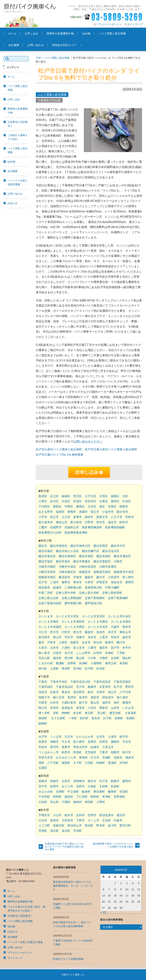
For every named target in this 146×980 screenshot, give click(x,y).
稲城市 (60, 512)
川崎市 (118, 561)
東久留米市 (46, 522)
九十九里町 (58, 718)
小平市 (43, 517)
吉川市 (69, 653)
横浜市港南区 (67, 556)
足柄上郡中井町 (66, 593)
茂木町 (54, 831)
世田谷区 (91, 501)
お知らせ (12, 203)
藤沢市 (101, 577)
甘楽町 (124, 792)
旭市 (117, 703)
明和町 (57, 797)
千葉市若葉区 (122, 682)
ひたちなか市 (85, 737)
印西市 (43, 703)
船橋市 (92, 687)
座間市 (130, 582)
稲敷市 (115, 752)
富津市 (83, 697)
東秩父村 (111, 663)
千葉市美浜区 (65, 687)
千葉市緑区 (46, 687)
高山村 (54, 802)
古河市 (101, 737)
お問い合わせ (36, 45)
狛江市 (54, 517)
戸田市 (51, 642)
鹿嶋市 (115, 742)
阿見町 (78, 752)
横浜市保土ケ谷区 (67, 551)
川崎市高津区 (88, 567)
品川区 (54, 501)
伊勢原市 (102, 582)
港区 (102, 506)
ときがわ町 (46, 663)
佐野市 (92, 815)
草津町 (106, 797)
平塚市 (78, 577)
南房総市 (67, 708)
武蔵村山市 (72, 527)
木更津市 (105, 687)
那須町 (89, 825)
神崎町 (66, 713)
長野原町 (119, 797)
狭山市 (57, 637)
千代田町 (44, 797)
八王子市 (117, 517)
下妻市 (104, 752)
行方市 (95, 758)
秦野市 (66, 582)
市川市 (80, 687)
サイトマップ (135, 24)
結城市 (95, 747)
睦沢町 (84, 718)
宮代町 (78, 669)
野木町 (101, 825)
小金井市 (108, 512)
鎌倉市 (89, 577)
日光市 (43, 820)
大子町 (78, 763)
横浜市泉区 (63, 561)
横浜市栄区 (46, 561)
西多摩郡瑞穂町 (115, 527)
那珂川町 (125, 825)
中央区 (127, 501)
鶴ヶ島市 (44, 653)
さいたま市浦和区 (73, 622)
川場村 (66, 802)
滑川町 (69, 658)
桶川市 (121, 642)
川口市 (43, 632)
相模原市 (85, 572)
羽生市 (69, 637)
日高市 (57, 653)
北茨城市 (91, 752)
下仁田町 (82, 797)
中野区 (69, 506)
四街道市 (108, 697)
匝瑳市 (54, 708)
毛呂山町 (44, 658)
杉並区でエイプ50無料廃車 (68, 959)
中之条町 (73, 792)
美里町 (124, 663)
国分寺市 (122, 512)
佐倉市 (54, 692)
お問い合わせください (88, 441)
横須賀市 (65, 577)
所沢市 (54, 632)
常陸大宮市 (46, 758)
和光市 (98, 642)
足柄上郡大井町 (89, 593)
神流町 (89, 802)
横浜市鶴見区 (59, 546)
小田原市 (114, 577)
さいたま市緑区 (121, 622)
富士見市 (79, 648)
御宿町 (43, 718)
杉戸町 (89, 669)
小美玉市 (108, 747)
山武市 (115, 708)
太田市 (66, 781)
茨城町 (106, 758)
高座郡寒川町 (93, 588)
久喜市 (43, 648)
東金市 (66, 692)
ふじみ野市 (83, 653)
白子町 (107, 718)
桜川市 (127, 752)
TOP (38, 58)
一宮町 (73, 718)
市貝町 (78, 831)
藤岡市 (127, 781)
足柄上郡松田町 (112, 593)
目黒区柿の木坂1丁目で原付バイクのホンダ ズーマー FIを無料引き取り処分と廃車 (64, 847)
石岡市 (104, 742)
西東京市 (102, 517)
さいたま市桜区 (49, 622)
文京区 (92, 506)
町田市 (124, 522)
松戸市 (118, 687)
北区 (125, 496)
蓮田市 (104, 648)
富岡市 (54, 786)
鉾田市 (66, 752)
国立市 (95, 512)
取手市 (124, 737)
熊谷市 (127, 627)
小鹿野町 (96, 663)
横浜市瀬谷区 (122, 556)
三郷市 (92, 648)
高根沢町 (59, 825)
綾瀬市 (57, 588)
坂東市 (66, 747)
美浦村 (112, 763)
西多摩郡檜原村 (92, 527)
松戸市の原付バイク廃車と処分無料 (59, 449)
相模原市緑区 (102, 572)
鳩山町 (127, 658)
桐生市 (92, 781)
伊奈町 (109, 653)
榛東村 (112, 792)
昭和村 (95, 797)
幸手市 (127, 648)
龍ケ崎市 (79, 742)
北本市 (54, 648)
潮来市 (130, 758)
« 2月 (103, 912)
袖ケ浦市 (122, 697)
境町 (41, 763)
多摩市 (78, 517)
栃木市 (69, 815)
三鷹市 (43, 527)
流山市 (112, 692)
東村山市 (62, 522)
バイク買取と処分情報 (112, 33)
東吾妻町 (99, 792)
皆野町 (72, 663)
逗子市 (43, 582)
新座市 (109, 642)
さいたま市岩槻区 (50, 627)
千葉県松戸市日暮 (49, 100)
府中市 (101, 522)
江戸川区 (91, 496)
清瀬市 (83, 512)
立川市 (66, 517)
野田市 (130, 687)
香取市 (104, 708)
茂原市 (43, 692)
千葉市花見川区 (80, 682)
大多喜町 (131, 713)
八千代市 (125, 692)
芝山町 (102, 713)
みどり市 (67, 786)
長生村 (96, 718)
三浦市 (54, 582)
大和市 (89, 582)
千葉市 (43, 682)
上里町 (54, 669)
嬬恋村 (69, 797)
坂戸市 (115, 648)
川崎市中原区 (67, 567)
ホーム (12, 33)
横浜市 (43, 546)
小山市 (57, 815)
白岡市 (98, 653)
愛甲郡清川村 (93, 603)
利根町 (101, 763)
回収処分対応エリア (64, 45)
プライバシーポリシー (109, 24)
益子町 (112, 825)
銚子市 (83, 703)
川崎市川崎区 (47, 567)
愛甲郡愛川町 (73, 603)
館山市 (95, 703)
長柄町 (119, 718)
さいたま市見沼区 (93, 616)
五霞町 (43, 768)
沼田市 (80, 786)
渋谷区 (66, 501)
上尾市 (104, 637)
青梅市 (72, 512)
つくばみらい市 (49, 752)
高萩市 (118, 758)
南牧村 (78, 802)
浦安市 (95, 697)
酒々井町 (44, 713)
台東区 (104, 501)
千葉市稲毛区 (102, 682)
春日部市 (44, 637)
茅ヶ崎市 (128, 577)
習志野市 (79, 692)
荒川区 (78, 496)
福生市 (112, 522)
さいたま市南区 (98, 622)
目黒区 (112, 506)
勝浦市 (127, 703)
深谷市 (92, 637)
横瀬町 (60, 663)
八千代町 (53, 763)
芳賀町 (43, 831)
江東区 (43, 501)
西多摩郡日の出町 (50, 533)
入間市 (63, 642)
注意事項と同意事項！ (20, 916)
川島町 (104, 658)
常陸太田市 (80, 747)
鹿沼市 (121, 815)
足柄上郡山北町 (49, 598)
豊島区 (57, 506)
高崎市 (43, 781)
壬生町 (106, 820)
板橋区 (66, 496)
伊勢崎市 (79, 781)
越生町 (57, 658)
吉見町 (115, 658)
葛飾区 (115, 496)
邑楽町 (115, 786)
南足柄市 (44, 588)
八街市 (92, 708)
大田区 (104, 496)
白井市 (54, 703)
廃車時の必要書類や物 (60, 33)
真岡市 (54, 820)
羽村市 (130, 517)
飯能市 (89, 632)
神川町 (43, 669)
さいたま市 (46, 616)
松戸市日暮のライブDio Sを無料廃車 (60, 455)
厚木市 (78, 582)
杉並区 (78, 501)
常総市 (43, 747)
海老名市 (117, 582)
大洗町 (89, 763)
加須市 (101, 632)
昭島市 (124, 506)
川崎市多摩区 (108, 567)
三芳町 (121, 653)
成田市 (106, 703)
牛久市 (66, 742)
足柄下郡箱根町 (95, 598)
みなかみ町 (46, 792)
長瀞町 (83, 663)
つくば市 (56, 737)
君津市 (72, 697)
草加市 (115, 637)
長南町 (130, 718)
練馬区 (80, 506)
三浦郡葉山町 (73, 588)
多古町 (78, 713)
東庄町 (89, 713)
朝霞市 (75, 642)
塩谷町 (66, 831)
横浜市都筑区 (102, 561)
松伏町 (101, 669)
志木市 (86, 642)
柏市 (91, 692)
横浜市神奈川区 (80, 546)
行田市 (66, 632)
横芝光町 (115, 713)
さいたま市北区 (98, 627)
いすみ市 (128, 708)
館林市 (115, 781)
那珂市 (54, 747)
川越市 (115, 627)
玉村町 (104, 786)
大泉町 (92, 786)
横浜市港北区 (47, 556)
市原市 (101, 692)
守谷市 (127, 742)
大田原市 (67, 820)
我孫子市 (44, 697)
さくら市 (93, 820)
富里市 (80, 708)
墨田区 (115, 501)
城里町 (66, 763)
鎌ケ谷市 (59, 697)
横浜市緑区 (104, 556)
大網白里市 (69, 703)
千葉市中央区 (59, 682)
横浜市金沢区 (111, 551)
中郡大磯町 (112, 588)
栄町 (56, 713)
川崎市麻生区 (67, 572)
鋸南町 (43, 723)
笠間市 (92, 742)
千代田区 (44, 506)
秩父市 (78, 632)
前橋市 (54, 781)
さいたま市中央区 (119, 616)
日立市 (69, 737)
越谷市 (127, 637)
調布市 (89, 517)
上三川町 (44, 825)
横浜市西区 (101, 546)
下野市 (80, 820)
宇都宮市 (44, 815)
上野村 (101, 802)
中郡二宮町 (46, 593)
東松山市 (125, 632)
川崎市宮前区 (47, 572)
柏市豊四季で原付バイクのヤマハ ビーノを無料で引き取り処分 (113, 845)
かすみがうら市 (66, 758)
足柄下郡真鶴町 (118, 598)
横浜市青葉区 (82, 561)
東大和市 (76, 522)
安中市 (43, 786)
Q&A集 (86, 33)
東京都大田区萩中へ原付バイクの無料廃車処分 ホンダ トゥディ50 (73, 886)
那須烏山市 (75, 825)
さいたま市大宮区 (67, 616)
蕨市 (41, 642)
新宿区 (43, 496)
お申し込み (32, 33)
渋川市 (104, 781)
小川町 (92, 658)
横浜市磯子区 (91, 551)
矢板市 (118, 820)
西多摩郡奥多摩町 (76, 533)
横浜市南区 (46, 551)
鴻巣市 (80, 637)
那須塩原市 (106, 815)
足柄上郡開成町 (72, 598)
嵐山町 (80, 658)
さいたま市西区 (75, 627)
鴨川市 (43, 708)
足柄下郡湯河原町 (50, 603)
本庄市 (112, 632)
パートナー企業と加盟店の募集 (25, 942)
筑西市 (43, 742)
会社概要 (14, 45)
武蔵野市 (56, 527)
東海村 (83, 758)
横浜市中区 (118, 546)
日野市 (89, 522)
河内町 (124, 763)
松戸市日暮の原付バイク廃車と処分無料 (111, 449)
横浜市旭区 (86, 556)
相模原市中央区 (124, 572)
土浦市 (112, 737)
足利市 (80, 815)
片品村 (43, 802)
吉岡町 (60, 792)
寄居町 (66, 669)
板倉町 (86, 792)
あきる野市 (46, 512)
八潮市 (66, 648)
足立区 (54, 496)
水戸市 (43, 737)
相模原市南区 (47, 577)
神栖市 (54, 742)
